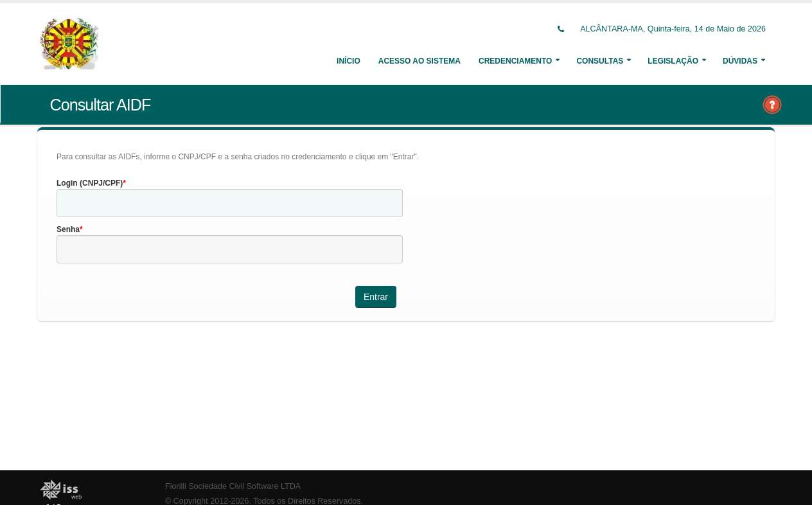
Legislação (673, 61)
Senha (68, 229)
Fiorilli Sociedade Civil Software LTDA (233, 486)
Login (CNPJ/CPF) (90, 183)
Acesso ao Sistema (419, 61)
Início (349, 61)
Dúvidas (740, 61)
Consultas (600, 61)
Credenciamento (515, 61)
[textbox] (230, 203)
